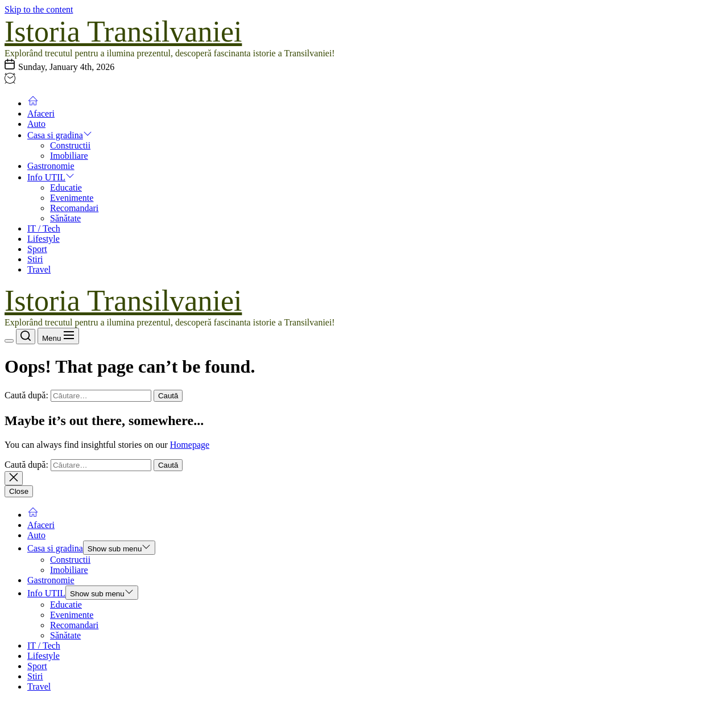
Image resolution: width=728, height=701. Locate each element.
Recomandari (74, 208)
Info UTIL (51, 177)
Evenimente (72, 198)
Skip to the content (39, 9)
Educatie (66, 187)
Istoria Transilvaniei (123, 32)
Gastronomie (51, 166)
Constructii (70, 145)
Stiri (35, 259)
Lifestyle (44, 239)
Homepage (190, 445)
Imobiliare (69, 156)
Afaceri (41, 114)
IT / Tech (44, 228)
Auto (36, 124)
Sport (37, 249)
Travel (39, 269)
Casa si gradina (60, 135)
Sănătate (65, 218)
